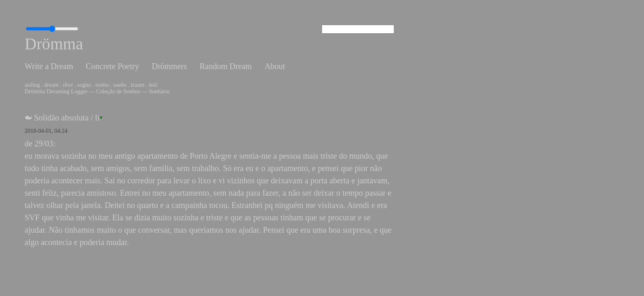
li (97, 118)
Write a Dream (49, 66)
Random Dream (226, 66)
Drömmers (169, 66)
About (275, 66)
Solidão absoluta (61, 118)
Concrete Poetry (112, 66)
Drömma (54, 44)
